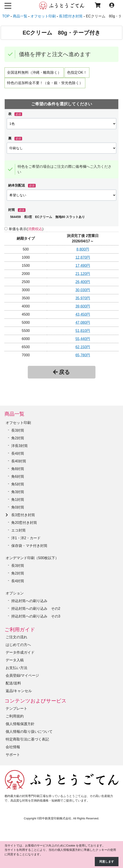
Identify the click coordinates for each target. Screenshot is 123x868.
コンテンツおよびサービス (36, 701)
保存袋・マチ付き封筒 (29, 546)
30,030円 (83, 290)
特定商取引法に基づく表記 (27, 739)
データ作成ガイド (20, 652)
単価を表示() (26, 229)
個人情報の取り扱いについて (29, 732)
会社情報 (13, 747)
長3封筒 (18, 430)
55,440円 (83, 339)
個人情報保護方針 (20, 724)
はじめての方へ (18, 645)
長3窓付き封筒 (23, 515)
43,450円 (83, 314)
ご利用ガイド (20, 630)
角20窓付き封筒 (24, 523)
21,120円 (83, 274)
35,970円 (83, 298)
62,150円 (83, 347)
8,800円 (83, 249)
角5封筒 (18, 484)
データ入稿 (15, 660)
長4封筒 (18, 453)
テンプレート (16, 708)
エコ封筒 (19, 530)
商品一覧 (14, 414)
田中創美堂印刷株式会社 (55, 818)
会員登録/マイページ (22, 675)
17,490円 (83, 266)
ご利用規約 (15, 716)
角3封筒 (18, 492)
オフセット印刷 (18, 423)
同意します (107, 862)
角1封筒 (18, 500)
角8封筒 (18, 469)
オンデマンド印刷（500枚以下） (32, 558)
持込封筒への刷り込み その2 (36, 609)
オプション (15, 593)
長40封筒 (19, 461)
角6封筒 (18, 477)
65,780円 (83, 355)
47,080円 (83, 323)
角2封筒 (18, 438)
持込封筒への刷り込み (29, 601)
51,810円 (83, 331)
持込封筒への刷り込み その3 (36, 616)
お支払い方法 (16, 668)
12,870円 (83, 257)
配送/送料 (13, 683)
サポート (13, 755)
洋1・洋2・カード (26, 538)
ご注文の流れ (16, 637)
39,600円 (83, 306)
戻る (61, 372)
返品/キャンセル (19, 691)
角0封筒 (18, 507)
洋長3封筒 (20, 446)
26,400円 (83, 282)
